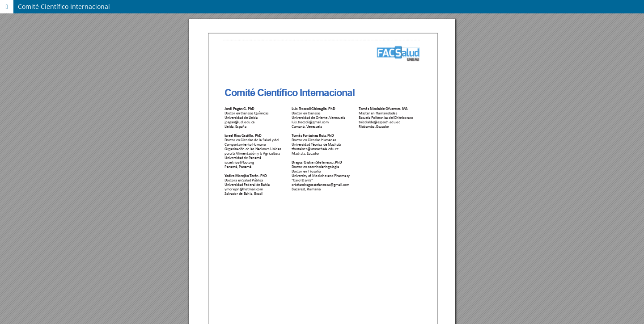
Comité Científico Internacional (64, 6)
